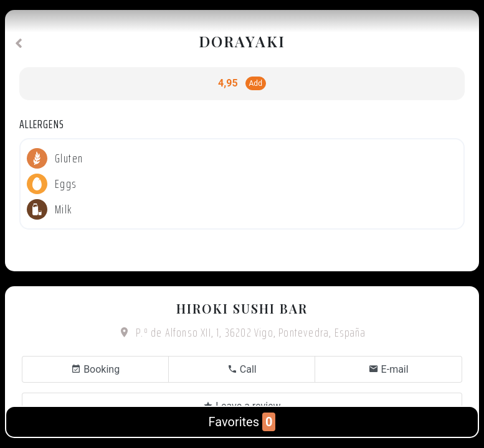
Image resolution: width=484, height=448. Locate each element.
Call (242, 369)
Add (256, 83)
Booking (95, 369)
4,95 (228, 83)
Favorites (242, 422)
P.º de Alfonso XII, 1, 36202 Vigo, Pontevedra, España (242, 332)
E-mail (389, 369)
